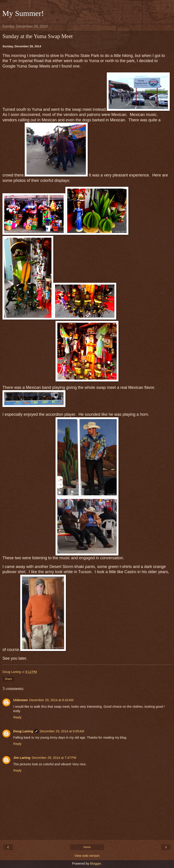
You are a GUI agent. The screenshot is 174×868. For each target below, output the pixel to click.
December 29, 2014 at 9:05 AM (62, 731)
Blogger (96, 864)
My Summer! (23, 13)
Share (8, 679)
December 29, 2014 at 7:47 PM (54, 758)
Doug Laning (23, 731)
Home (87, 847)
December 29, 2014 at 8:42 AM (51, 700)
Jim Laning (22, 758)
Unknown (21, 700)
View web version (87, 856)
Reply (17, 717)
